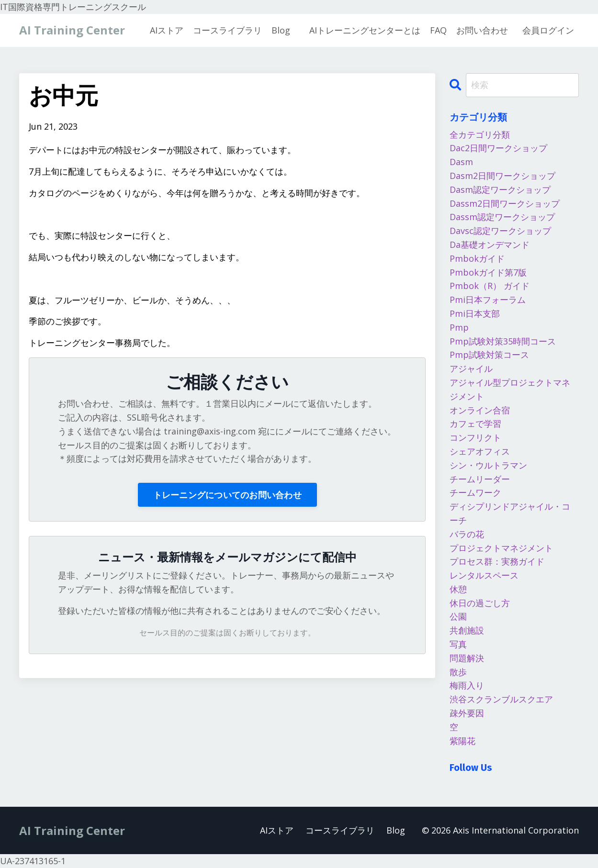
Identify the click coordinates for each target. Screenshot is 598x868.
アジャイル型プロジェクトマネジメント (510, 389)
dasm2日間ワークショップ (502, 176)
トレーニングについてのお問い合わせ (227, 495)
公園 (458, 616)
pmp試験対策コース (489, 355)
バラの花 (467, 534)
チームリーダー (480, 479)
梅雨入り (467, 685)
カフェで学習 (475, 423)
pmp (459, 327)
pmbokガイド (477, 258)
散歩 (458, 672)
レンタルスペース (484, 575)
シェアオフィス (480, 451)
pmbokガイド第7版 (488, 272)
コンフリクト (475, 437)
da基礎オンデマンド (490, 245)
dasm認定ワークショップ (500, 189)
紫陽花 (463, 741)
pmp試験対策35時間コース (503, 341)
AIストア (167, 30)
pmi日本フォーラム (488, 300)
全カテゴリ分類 (480, 134)
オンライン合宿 (480, 410)
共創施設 (467, 630)
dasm (461, 162)
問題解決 (467, 658)
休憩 (458, 589)
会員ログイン (548, 30)
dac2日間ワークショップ (498, 148)
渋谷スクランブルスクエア (501, 699)
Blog (281, 30)
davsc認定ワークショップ (500, 231)
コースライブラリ (227, 30)
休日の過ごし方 (480, 603)
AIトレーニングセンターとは (365, 30)
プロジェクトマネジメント (501, 548)
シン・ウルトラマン (488, 465)
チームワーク (475, 492)
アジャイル (471, 368)
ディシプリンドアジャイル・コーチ (510, 513)
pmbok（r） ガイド (490, 286)
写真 (458, 644)
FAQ (438, 30)
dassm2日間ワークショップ (505, 203)
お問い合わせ (482, 30)
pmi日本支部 (475, 313)
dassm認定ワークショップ (502, 217)
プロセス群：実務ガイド (497, 561)
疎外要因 (467, 713)
